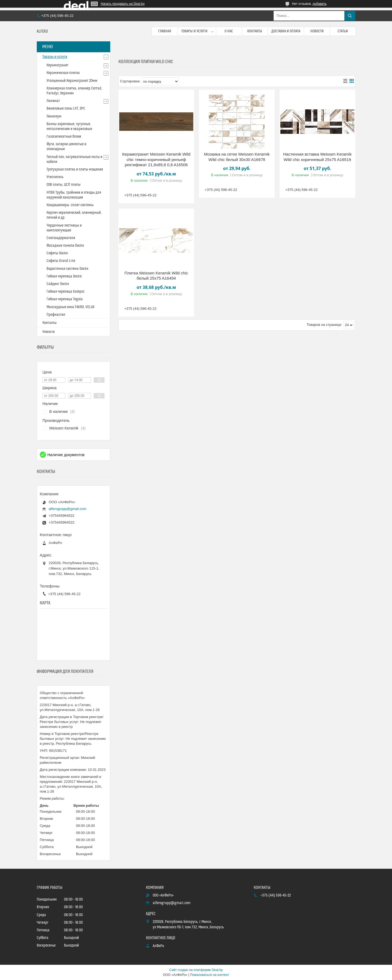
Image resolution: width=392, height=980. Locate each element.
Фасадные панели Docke (65, 246)
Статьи (343, 31)
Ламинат (53, 101)
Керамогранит (57, 65)
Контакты (255, 31)
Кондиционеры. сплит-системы (70, 205)
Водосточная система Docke (67, 269)
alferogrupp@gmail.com (68, 509)
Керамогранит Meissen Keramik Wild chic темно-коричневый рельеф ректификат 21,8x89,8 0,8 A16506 (156, 159)
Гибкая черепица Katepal (65, 292)
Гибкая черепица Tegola (65, 299)
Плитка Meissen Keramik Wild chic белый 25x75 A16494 (156, 276)
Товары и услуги (194, 31)
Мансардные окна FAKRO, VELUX (71, 307)
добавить (320, 4)
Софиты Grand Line (61, 261)
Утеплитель (55, 177)
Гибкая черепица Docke (64, 276)
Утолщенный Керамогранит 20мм (72, 81)
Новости (317, 31)
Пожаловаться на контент (209, 975)
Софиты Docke (57, 253)
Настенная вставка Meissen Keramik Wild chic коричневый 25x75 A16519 (317, 157)
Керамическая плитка (63, 73)
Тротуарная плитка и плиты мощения (75, 169)
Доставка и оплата (286, 31)
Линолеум (54, 116)
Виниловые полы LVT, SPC (66, 109)
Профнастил (56, 315)
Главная (165, 31)
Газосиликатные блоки (64, 137)
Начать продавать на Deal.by (123, 4)
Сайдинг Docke (58, 284)
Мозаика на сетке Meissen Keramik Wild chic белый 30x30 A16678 (237, 157)
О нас (229, 31)
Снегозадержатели (61, 238)
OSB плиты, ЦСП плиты (64, 185)
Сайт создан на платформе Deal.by (196, 970)
